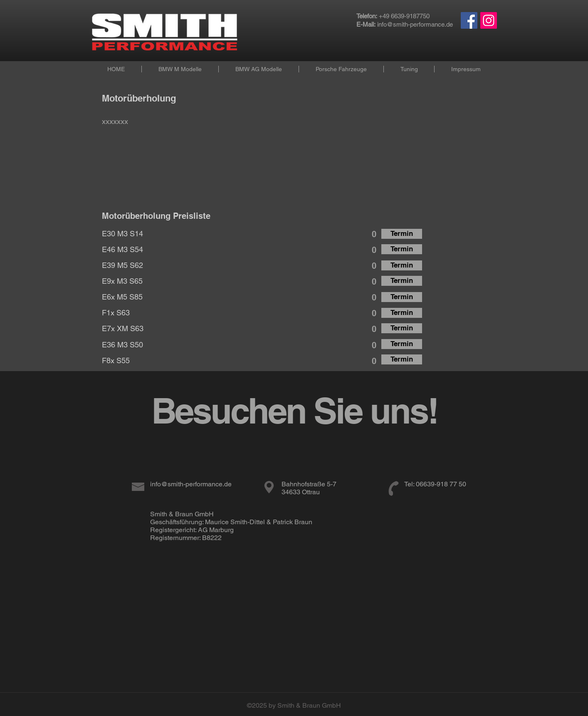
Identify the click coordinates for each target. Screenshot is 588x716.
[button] (180, 69)
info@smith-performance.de (415, 24)
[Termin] (402, 234)
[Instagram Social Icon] (489, 20)
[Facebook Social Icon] (469, 20)
